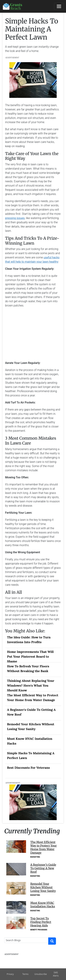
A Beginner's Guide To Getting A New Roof (31, 712)
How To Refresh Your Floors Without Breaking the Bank (28, 669)
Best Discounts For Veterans (28, 768)
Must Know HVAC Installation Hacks (30, 741)
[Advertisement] (33, 334)
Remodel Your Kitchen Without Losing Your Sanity (31, 727)
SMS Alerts (56, 974)
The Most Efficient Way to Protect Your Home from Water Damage (33, 698)
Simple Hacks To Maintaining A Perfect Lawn (31, 755)
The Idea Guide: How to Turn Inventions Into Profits (29, 640)
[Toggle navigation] (59, 6)
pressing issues (15, 218)
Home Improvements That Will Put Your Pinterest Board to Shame (30, 656)
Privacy (10, 974)
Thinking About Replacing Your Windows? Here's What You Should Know (31, 685)
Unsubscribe (40, 974)
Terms (25, 974)
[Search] (26, 940)
